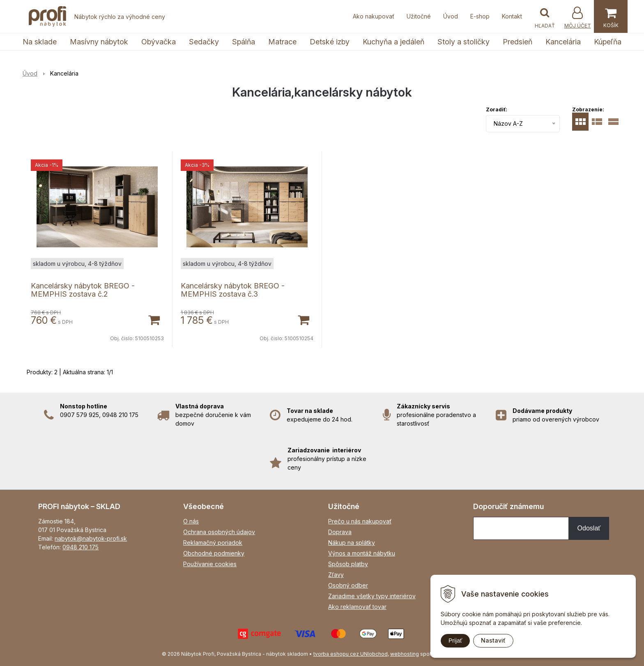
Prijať (455, 641)
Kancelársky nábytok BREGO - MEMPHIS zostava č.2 (83, 290)
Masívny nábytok (99, 42)
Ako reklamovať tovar (357, 607)
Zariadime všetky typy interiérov (372, 596)
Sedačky (204, 42)
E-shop (480, 16)
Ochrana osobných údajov (219, 532)
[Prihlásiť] (577, 17)
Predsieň (517, 42)
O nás (191, 521)
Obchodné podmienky (214, 553)
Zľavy (336, 575)
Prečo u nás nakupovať (360, 521)
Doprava (340, 532)
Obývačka (159, 42)
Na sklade (40, 42)
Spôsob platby (348, 564)
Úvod (451, 16)
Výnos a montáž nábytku (362, 553)
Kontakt (512, 16)
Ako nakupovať (374, 16)
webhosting (405, 654)
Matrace (282, 42)
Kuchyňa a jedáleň (393, 42)
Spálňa (244, 42)
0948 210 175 (80, 547)
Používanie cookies (210, 564)
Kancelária (563, 42)
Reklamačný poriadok (213, 543)
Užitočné (419, 16)
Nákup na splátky (352, 543)
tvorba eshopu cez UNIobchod (351, 654)
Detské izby (330, 42)
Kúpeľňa (608, 42)
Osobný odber (348, 585)
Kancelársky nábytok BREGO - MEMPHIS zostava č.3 (233, 290)
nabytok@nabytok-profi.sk (91, 538)
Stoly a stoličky (463, 42)
